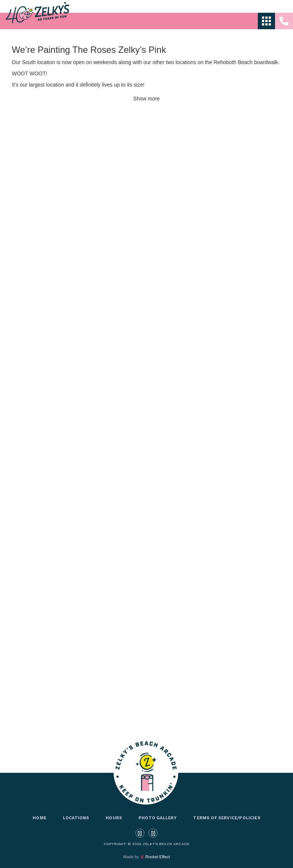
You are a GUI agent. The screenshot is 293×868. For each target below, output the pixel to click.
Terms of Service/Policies (227, 818)
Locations (76, 818)
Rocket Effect (157, 857)
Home (39, 818)
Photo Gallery (158, 818)
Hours (114, 818)
